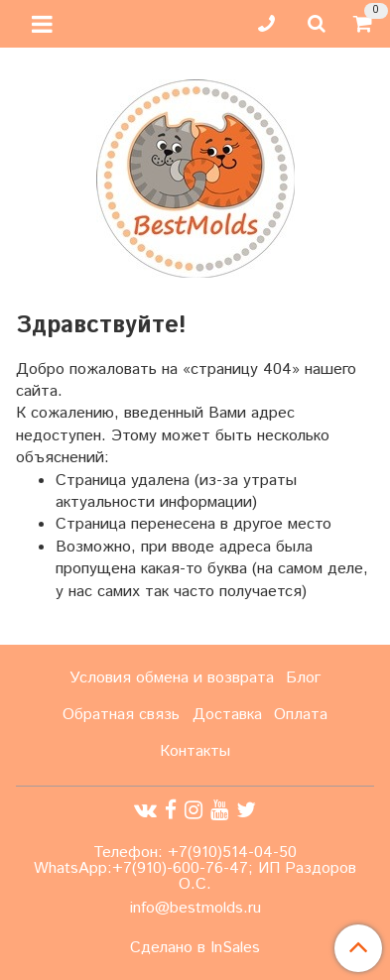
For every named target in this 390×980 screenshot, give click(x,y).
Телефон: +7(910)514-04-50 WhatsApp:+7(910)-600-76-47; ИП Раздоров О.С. (195, 868)
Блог (303, 678)
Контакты (195, 751)
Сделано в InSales (195, 948)
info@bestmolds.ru (195, 908)
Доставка (227, 715)
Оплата (301, 715)
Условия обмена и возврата (172, 678)
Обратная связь (121, 715)
